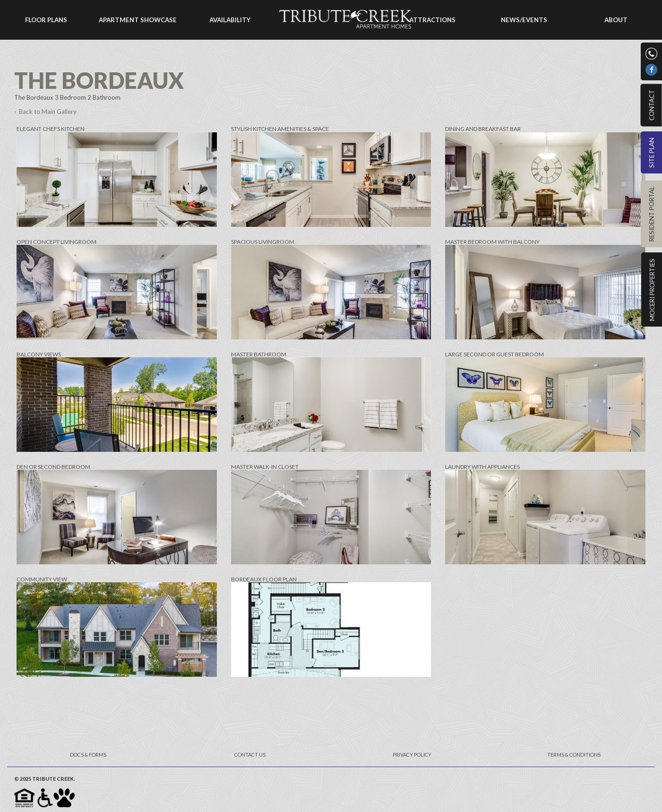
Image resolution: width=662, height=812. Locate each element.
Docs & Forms (88, 755)
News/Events (524, 20)
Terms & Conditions (574, 755)
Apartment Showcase (138, 20)
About (616, 20)
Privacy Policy (412, 755)
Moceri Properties (652, 290)
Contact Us (250, 755)
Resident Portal (652, 214)
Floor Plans (46, 20)
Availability (230, 20)
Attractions (432, 20)
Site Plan (652, 153)
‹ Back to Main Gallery (45, 112)
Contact (651, 105)
